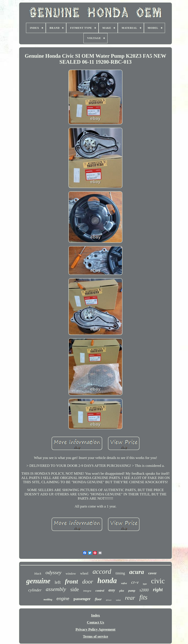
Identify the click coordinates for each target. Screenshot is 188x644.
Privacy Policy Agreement (96, 629)
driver (109, 600)
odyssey (54, 572)
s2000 (144, 590)
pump (132, 591)
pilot (122, 591)
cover (152, 573)
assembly (56, 589)
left (58, 582)
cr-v (135, 582)
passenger (82, 599)
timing (120, 573)
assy (112, 590)
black (38, 574)
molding (48, 599)
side (75, 589)
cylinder (35, 590)
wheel (84, 573)
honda (107, 581)
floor (98, 599)
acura (137, 572)
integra (87, 591)
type (145, 584)
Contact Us (95, 622)
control (100, 591)
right (158, 590)
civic (158, 581)
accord (102, 571)
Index (96, 615)
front (72, 581)
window (71, 574)
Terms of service (95, 636)
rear (130, 598)
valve (124, 583)
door (88, 582)
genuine (38, 581)
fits (143, 597)
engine (63, 599)
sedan (118, 600)
